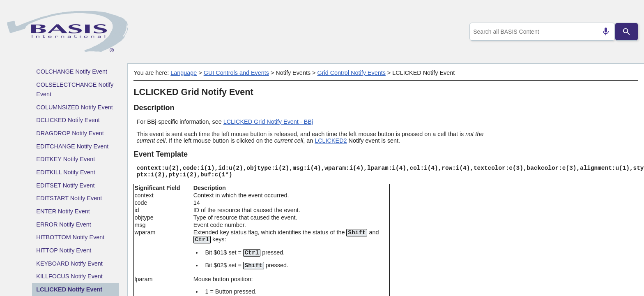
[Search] (627, 32)
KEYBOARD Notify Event (69, 264)
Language (184, 73)
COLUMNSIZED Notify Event (74, 107)
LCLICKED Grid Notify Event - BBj (268, 122)
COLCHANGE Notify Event (72, 72)
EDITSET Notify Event (65, 185)
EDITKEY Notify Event (66, 159)
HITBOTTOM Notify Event (70, 237)
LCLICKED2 (331, 141)
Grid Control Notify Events (351, 73)
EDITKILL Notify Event (66, 172)
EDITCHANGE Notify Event (72, 146)
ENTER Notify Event (63, 211)
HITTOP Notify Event (64, 250)
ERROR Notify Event (64, 224)
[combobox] (541, 32)
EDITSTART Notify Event (69, 198)
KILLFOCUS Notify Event (69, 276)
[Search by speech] (603, 32)
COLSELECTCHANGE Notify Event (75, 89)
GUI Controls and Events (236, 73)
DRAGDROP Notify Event (70, 133)
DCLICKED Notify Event (68, 120)
